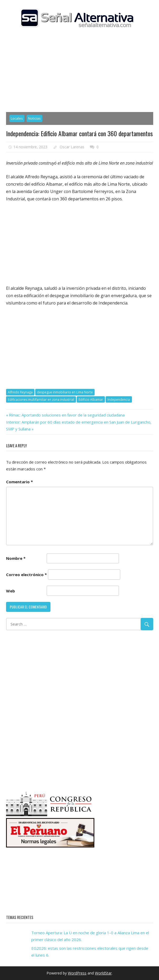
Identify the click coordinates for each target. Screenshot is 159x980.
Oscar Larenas (72, 147)
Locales (17, 118)
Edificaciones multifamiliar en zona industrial (41, 400)
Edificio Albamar (91, 400)
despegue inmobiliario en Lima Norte (65, 392)
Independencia (119, 400)
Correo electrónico (26, 575)
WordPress (77, 973)
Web (11, 591)
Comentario (19, 482)
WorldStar (103, 973)
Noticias (34, 118)
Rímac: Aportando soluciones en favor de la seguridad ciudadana (67, 415)
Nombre (16, 558)
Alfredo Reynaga (20, 392)
